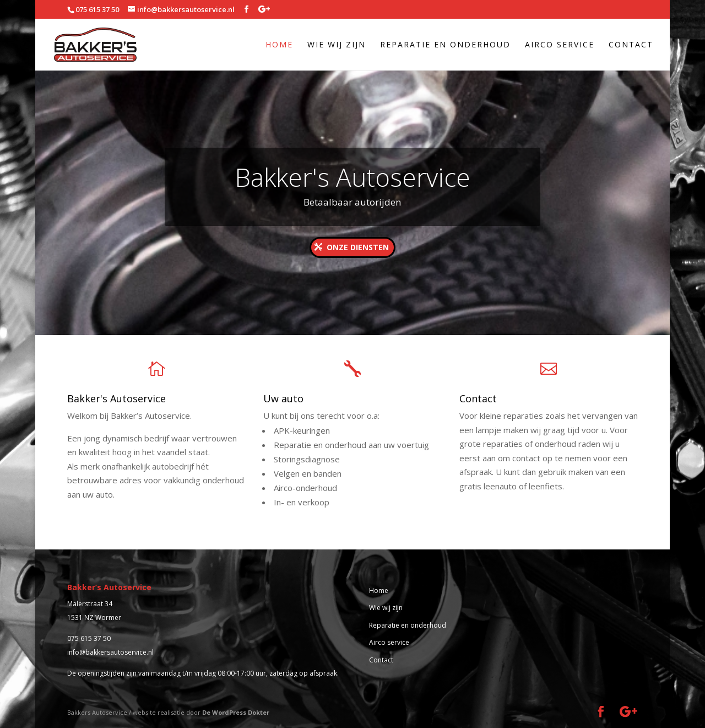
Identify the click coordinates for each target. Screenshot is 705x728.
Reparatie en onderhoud (445, 45)
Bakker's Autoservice (352, 177)
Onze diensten (358, 247)
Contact (631, 45)
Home (279, 45)
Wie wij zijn (337, 45)
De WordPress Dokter (236, 712)
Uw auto (283, 398)
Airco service (560, 45)
